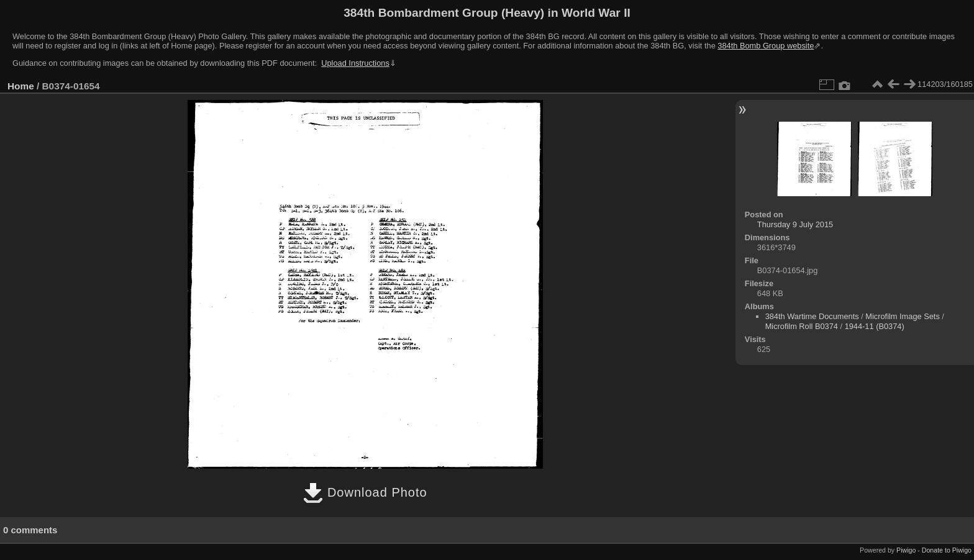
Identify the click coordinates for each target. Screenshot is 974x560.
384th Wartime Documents (812, 316)
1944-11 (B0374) (875, 326)
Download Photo (365, 492)
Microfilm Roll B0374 (802, 326)
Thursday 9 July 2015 (795, 224)
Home (21, 86)
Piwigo (906, 550)
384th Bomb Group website (766, 46)
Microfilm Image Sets (902, 316)
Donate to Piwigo (947, 550)
